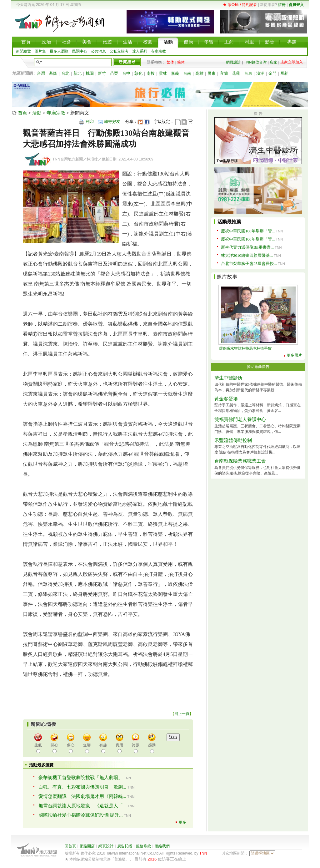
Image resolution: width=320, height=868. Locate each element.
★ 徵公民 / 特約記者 (240, 5)
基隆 (53, 73)
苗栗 (114, 73)
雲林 (163, 73)
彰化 (138, 73)
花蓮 (236, 73)
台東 (248, 73)
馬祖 (285, 73)
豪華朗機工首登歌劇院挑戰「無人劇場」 (81, 778)
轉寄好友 (112, 122)
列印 (90, 122)
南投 (151, 73)
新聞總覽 (23, 51)
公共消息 (98, 51)
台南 (187, 73)
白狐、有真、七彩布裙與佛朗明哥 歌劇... (82, 787)
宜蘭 (224, 73)
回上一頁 (182, 714)
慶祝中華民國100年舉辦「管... (248, 231)
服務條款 (143, 846)
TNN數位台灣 (255, 62)
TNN (203, 853)
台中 (126, 73)
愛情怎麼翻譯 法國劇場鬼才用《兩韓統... (82, 796)
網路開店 (87, 846)
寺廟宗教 (158, 51)
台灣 (41, 73)
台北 (65, 73)
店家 (273, 62)
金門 (272, 73)
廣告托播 (125, 846)
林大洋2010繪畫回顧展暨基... (247, 255)
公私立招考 (119, 51)
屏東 (212, 73)
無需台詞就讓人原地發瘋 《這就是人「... (82, 806)
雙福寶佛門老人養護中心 (240, 419)
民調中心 (80, 51)
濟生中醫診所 (228, 378)
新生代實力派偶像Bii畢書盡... (247, 247)
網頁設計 (233, 62)
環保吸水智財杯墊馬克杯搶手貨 (245, 348)
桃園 (90, 73)
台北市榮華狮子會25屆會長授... (249, 264)
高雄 (199, 73)
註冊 (282, 5)
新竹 (102, 73)
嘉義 (175, 73)
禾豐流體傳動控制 (233, 440)
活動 (37, 113)
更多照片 (294, 355)
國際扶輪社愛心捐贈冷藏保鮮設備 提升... (81, 815)
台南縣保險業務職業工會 (240, 461)
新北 (77, 73)
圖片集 (40, 51)
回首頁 (70, 846)
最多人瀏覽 (59, 51)
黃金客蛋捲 (226, 399)
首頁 (22, 113)
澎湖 (260, 73)
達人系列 (140, 51)
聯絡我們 (162, 846)
